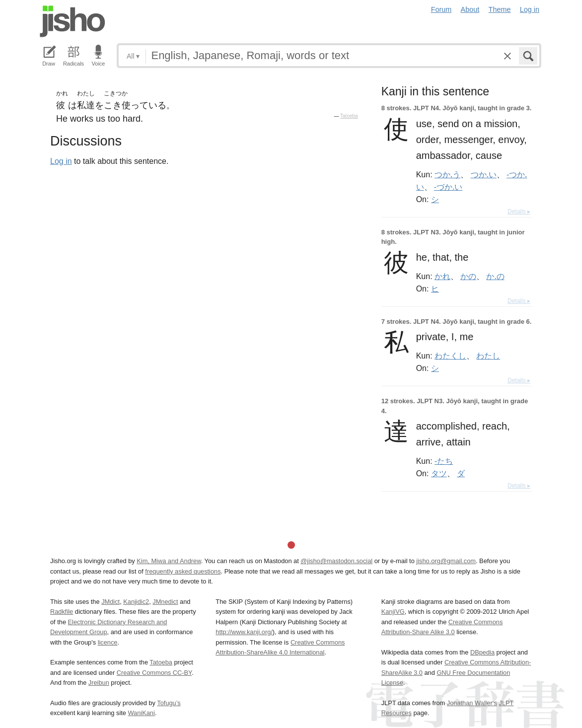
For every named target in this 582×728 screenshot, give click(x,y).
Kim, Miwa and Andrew (169, 561)
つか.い (484, 174)
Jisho (73, 21)
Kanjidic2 (136, 602)
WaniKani (142, 713)
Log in (530, 9)
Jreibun (99, 683)
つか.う (447, 174)
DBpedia (482, 652)
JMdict (110, 602)
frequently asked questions (183, 571)
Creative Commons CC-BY (154, 673)
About (470, 9)
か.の (495, 276)
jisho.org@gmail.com (446, 561)
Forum (441, 9)
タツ (439, 473)
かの (468, 276)
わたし (488, 356)
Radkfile (62, 612)
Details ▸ (519, 212)
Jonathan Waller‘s (472, 703)
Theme (500, 9)
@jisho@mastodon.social (336, 561)
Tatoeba (349, 116)
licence (108, 642)
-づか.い (448, 187)
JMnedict (165, 602)
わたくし (450, 356)
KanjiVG (393, 612)
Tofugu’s (169, 703)
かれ (442, 276)
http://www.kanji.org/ (244, 632)
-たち (444, 461)
